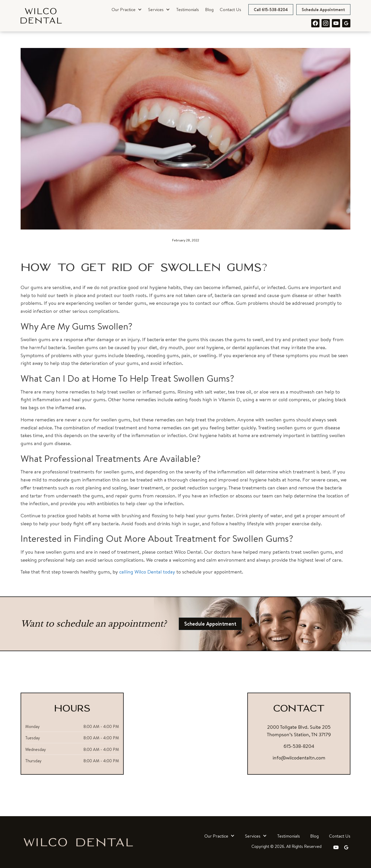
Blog (209, 9)
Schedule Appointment (323, 10)
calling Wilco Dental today (147, 572)
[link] (41, 16)
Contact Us (230, 9)
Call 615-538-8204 (271, 10)
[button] (127, 9)
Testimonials (188, 9)
